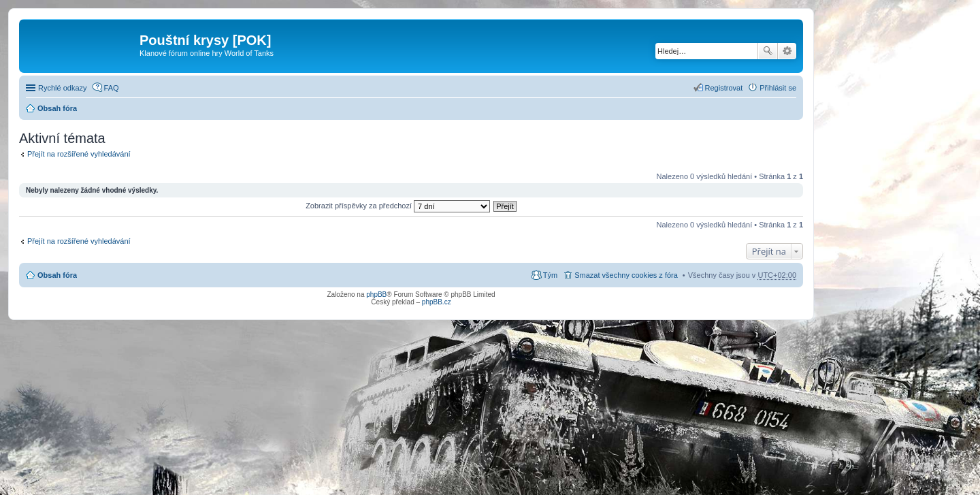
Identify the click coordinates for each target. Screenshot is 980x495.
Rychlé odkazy (63, 88)
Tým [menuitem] (550, 275)
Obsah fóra (57, 108)
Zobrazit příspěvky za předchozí (398, 206)
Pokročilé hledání (787, 51)
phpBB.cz (437, 302)
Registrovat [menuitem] (724, 88)
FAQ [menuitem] (112, 88)
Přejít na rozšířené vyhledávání (79, 154)
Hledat (768, 51)
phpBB (376, 294)
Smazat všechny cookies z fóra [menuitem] (626, 275)
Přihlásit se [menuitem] (778, 88)
